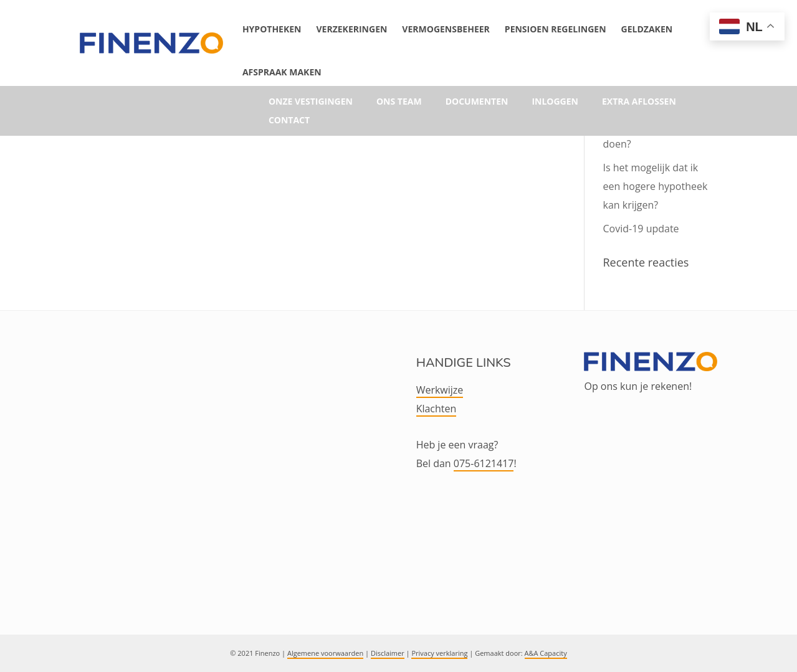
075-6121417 (484, 463)
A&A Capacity (546, 653)
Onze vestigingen (311, 102)
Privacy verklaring (439, 653)
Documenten (477, 102)
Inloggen (555, 102)
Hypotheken (272, 29)
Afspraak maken (282, 72)
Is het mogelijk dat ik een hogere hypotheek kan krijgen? (656, 186)
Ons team (399, 102)
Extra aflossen (639, 102)
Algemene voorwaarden (325, 653)
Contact (289, 121)
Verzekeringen (351, 29)
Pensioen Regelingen (556, 29)
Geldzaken (647, 29)
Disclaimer (388, 653)
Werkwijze (440, 390)
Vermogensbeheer (446, 29)
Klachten (437, 409)
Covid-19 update (641, 229)
